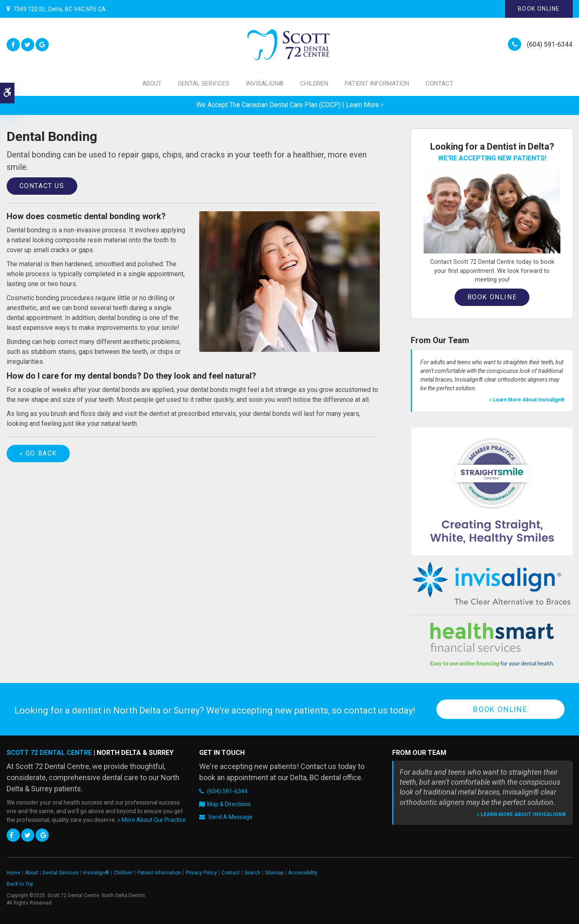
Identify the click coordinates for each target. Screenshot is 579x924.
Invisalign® (265, 84)
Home (13, 873)
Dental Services (204, 84)
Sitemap (274, 873)
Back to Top (20, 884)
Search (252, 873)
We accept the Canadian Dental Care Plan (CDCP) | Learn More (288, 105)
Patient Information (377, 84)
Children (314, 84)
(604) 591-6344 (550, 44)
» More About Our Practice (152, 820)
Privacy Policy (201, 873)
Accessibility (303, 873)
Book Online (539, 9)
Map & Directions (229, 804)
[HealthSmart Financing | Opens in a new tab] (492, 645)
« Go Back (38, 453)
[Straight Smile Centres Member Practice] (492, 491)
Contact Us (42, 186)
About (152, 84)
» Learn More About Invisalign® (527, 400)
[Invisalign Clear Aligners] (492, 584)
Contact (440, 84)
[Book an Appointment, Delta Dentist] (492, 210)
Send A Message (230, 817)
